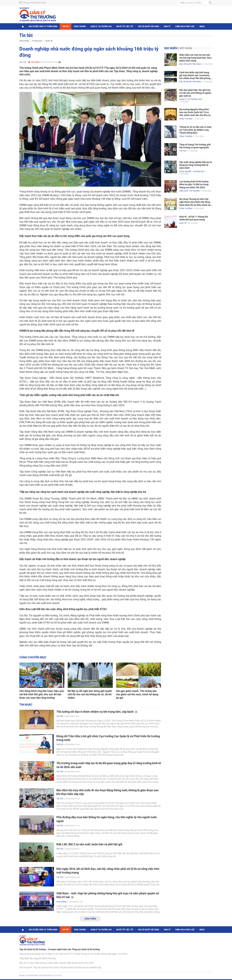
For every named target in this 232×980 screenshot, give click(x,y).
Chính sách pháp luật (185, 26)
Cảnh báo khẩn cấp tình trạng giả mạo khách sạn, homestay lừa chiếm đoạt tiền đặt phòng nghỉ (195, 75)
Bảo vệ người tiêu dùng (149, 26)
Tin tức (66, 26)
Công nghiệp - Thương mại (192, 172)
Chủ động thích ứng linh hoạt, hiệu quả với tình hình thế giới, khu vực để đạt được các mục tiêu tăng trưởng (42, 694)
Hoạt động (24, 41)
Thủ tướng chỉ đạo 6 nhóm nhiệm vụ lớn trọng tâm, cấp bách (97, 712)
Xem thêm (90, 919)
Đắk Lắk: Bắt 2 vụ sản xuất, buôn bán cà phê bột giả (89, 844)
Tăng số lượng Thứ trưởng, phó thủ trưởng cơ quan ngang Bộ (195, 146)
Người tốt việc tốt (125, 26)
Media (202, 26)
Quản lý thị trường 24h (101, 26)
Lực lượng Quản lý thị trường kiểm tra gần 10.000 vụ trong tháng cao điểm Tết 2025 (194, 184)
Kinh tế (167, 26)
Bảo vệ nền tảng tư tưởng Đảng (43, 26)
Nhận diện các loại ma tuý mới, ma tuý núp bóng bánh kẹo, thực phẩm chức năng (196, 58)
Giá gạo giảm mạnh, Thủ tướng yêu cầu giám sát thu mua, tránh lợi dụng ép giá (137, 694)
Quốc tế (49, 41)
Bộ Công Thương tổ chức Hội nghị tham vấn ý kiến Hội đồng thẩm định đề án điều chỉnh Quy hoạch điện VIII (196, 202)
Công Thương (80, 26)
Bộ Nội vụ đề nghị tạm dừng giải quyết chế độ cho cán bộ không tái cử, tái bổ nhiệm (90, 694)
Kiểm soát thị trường (190, 191)
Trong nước (37, 41)
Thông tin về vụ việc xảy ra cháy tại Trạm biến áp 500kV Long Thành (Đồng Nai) (195, 130)
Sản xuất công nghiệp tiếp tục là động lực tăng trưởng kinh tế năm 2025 (196, 165)
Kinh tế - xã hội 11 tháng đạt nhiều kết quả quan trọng (194, 218)
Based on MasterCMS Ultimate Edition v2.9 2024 (40, 975)
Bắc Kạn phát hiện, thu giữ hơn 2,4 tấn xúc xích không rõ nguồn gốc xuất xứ (195, 93)
